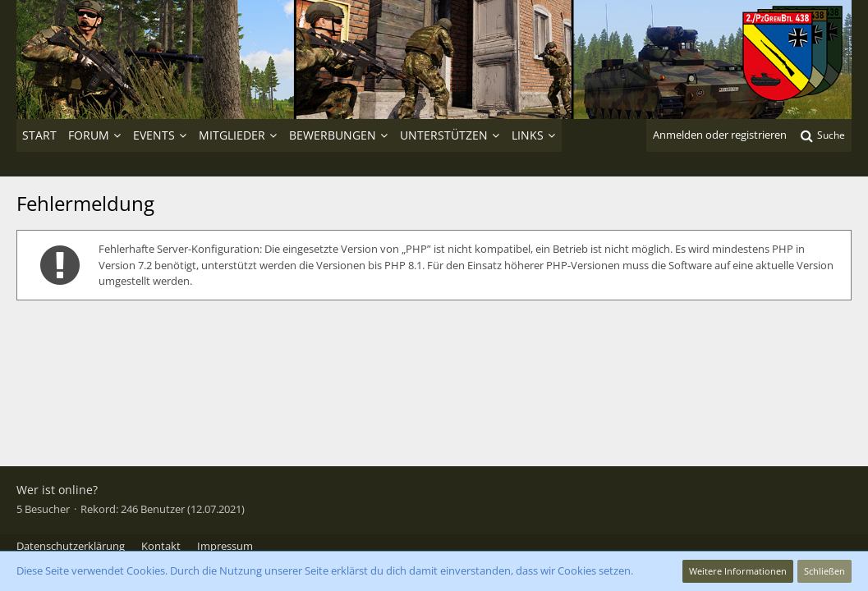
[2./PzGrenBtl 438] (434, 60)
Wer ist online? (57, 490)
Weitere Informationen (738, 571)
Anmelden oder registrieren (720, 135)
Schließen (824, 571)
